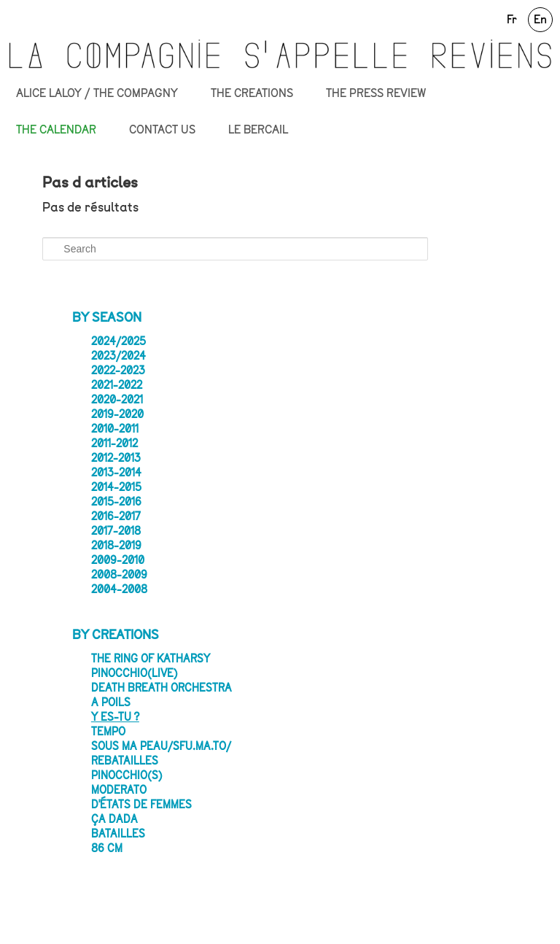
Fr (512, 19)
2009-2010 (118, 560)
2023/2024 (118, 356)
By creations (116, 635)
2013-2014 (116, 473)
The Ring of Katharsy (151, 659)
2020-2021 (117, 400)
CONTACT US (162, 130)
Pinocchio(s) (127, 775)
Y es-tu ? (115, 717)
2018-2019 (116, 546)
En (540, 19)
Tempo (108, 732)
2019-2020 (117, 414)
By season (107, 317)
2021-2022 (117, 385)
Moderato (119, 790)
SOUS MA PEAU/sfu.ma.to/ (161, 746)
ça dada (114, 819)
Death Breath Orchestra (162, 688)
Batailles (118, 834)
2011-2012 (114, 444)
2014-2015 (116, 487)
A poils (111, 703)
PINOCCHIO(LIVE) (135, 673)
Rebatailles (125, 761)
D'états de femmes (141, 805)
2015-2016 (116, 502)
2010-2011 (115, 429)
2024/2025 (118, 341)
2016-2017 (116, 517)
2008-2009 (119, 575)
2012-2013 (116, 458)
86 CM (107, 848)
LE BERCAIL (258, 130)
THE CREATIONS (252, 93)
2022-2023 (118, 371)
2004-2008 (119, 589)
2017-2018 (116, 531)
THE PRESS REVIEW (376, 93)
